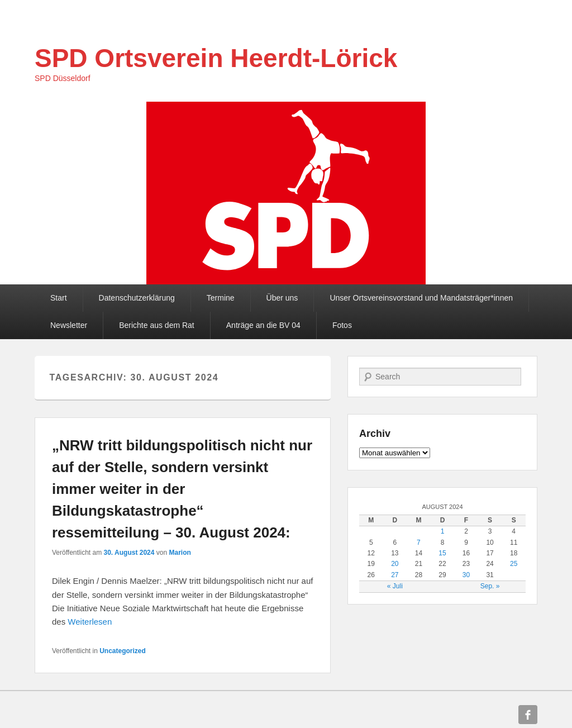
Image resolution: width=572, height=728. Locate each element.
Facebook (528, 715)
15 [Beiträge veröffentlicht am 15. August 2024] (442, 553)
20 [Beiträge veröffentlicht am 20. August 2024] (395, 564)
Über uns (282, 298)
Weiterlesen (90, 622)
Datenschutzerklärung (137, 298)
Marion (180, 553)
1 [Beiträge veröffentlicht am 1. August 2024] (443, 531)
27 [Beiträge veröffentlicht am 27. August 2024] (395, 575)
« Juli (395, 586)
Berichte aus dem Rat (157, 325)
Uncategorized (123, 651)
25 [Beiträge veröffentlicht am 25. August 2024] (514, 564)
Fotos (342, 325)
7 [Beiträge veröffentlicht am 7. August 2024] (419, 543)
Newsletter (69, 325)
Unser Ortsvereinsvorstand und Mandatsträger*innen (421, 298)
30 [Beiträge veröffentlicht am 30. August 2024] (466, 575)
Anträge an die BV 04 (263, 325)
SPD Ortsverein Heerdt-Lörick (216, 58)
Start (59, 298)
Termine (221, 298)
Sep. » (490, 586)
